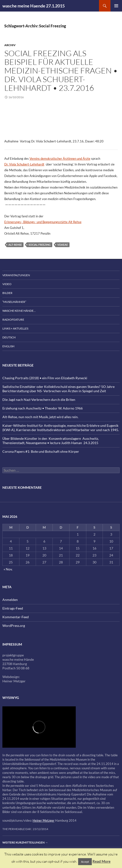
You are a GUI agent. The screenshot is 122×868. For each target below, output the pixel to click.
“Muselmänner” (14, 302)
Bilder (7, 293)
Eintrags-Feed (13, 608)
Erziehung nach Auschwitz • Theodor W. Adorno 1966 (43, 408)
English (8, 346)
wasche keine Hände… (19, 311)
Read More (102, 861)
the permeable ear (17, 829)
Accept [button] (85, 862)
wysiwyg (11, 698)
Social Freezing (40, 245)
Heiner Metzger (44, 820)
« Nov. (8, 569)
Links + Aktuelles (15, 328)
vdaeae (63, 245)
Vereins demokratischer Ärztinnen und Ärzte (60, 159)
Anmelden (10, 600)
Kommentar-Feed (16, 617)
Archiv (10, 45)
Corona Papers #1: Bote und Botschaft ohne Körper (41, 451)
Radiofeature (13, 320)
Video (7, 284)
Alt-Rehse (15, 245)
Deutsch (9, 337)
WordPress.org (14, 626)
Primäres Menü (116, 6)
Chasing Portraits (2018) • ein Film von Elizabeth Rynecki (45, 378)
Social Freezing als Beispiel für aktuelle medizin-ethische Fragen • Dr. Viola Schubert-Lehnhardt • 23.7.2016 (61, 70)
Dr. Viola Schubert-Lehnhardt (24, 164)
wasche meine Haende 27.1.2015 (34, 6)
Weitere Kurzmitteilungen (25, 842)
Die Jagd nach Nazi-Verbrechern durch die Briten (39, 400)
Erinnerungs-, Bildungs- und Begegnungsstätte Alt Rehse (43, 222)
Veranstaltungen (16, 275)
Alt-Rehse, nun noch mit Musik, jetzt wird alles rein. (40, 417)
